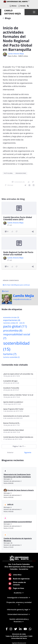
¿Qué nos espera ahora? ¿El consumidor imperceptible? (18, 374)
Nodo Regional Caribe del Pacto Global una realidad (18, 253)
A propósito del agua (10, 381)
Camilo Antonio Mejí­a (16, 54)
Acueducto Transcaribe (11, 388)
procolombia (13, 331)
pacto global (8, 173)
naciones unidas (10, 323)
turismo (10, 354)
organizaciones (21, 173)
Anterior (10, 452)
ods (22, 323)
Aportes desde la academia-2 (13, 402)
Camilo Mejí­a (23, 296)
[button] (28, 6)
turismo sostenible (11, 357)
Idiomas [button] (13, 6)
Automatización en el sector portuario (16, 416)
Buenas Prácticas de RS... (12, 423)
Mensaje (9, 185)
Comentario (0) (18, 182)
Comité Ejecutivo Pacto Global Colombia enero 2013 (18, 218)
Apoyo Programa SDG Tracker (13, 409)
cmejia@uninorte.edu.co (22, 299)
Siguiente (28, 452)
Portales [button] (22, 6)
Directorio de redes (19, 634)
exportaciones (12, 320)
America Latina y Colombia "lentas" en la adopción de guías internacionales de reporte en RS (18, 395)
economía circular (11, 317)
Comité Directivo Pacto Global (14, 430)
